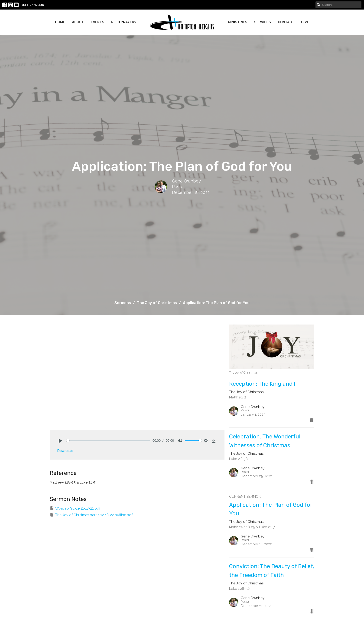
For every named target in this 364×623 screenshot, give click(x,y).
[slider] (108, 441)
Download (65, 451)
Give (305, 22)
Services (263, 22)
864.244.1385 (33, 5)
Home (60, 22)
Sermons (123, 303)
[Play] (60, 441)
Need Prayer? (124, 22)
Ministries (238, 22)
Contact (286, 22)
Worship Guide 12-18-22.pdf (75, 508)
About (78, 22)
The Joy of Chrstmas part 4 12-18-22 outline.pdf (91, 515)
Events (97, 22)
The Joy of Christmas (157, 303)
